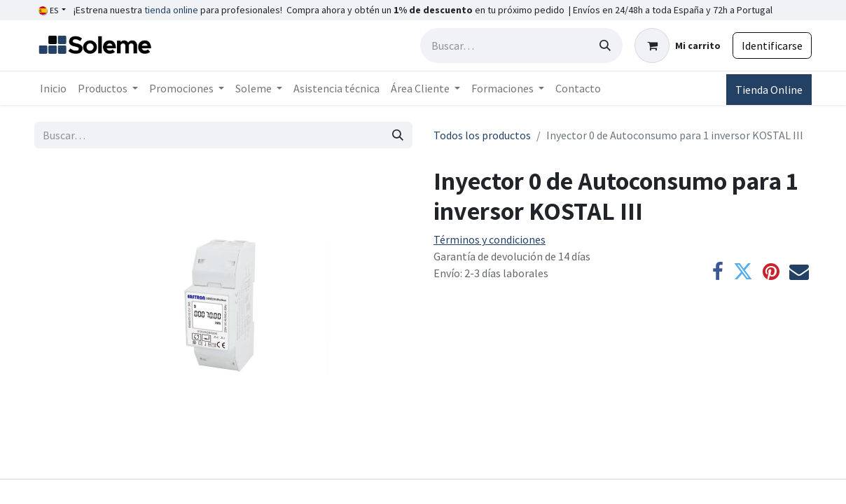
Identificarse (772, 45)
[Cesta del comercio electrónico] (678, 45)
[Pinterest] (771, 272)
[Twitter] (743, 272)
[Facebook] (718, 272)
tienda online (171, 10)
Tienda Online (769, 90)
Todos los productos (482, 135)
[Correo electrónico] (799, 272)
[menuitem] (53, 88)
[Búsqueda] (605, 45)
